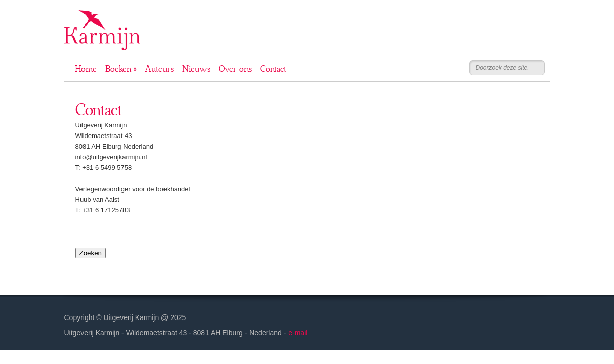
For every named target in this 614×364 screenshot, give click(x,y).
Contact (273, 69)
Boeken (121, 69)
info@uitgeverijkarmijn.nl (111, 157)
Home (86, 69)
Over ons (235, 69)
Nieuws (196, 69)
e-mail (298, 333)
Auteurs (159, 69)
